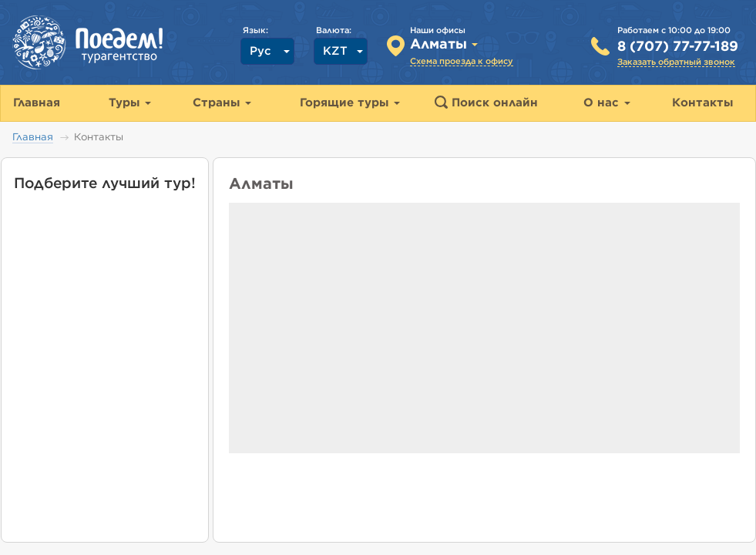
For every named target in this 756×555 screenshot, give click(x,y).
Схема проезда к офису (462, 61)
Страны (222, 103)
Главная (33, 138)
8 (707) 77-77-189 (678, 47)
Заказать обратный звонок (676, 62)
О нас (607, 103)
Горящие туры (350, 103)
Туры (130, 103)
